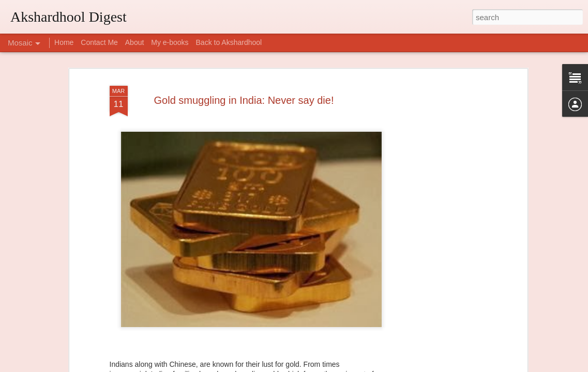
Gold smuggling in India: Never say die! (244, 100)
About (135, 42)
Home (64, 42)
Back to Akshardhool (229, 42)
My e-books (170, 42)
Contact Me (99, 42)
